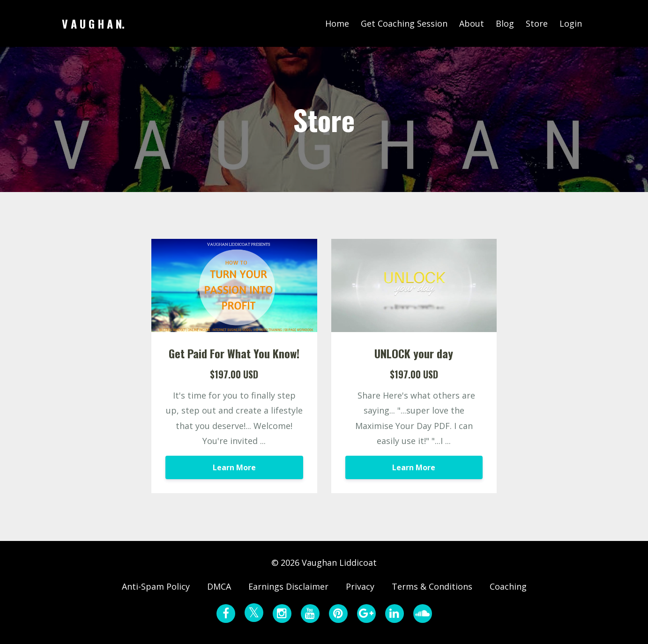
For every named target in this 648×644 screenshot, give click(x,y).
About (472, 23)
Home (337, 23)
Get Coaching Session (404, 23)
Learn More (234, 467)
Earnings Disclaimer (288, 586)
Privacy (360, 586)
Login (571, 23)
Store (537, 23)
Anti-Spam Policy (156, 586)
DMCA (219, 586)
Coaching (508, 586)
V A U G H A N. (93, 23)
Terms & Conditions (432, 586)
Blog (505, 23)
